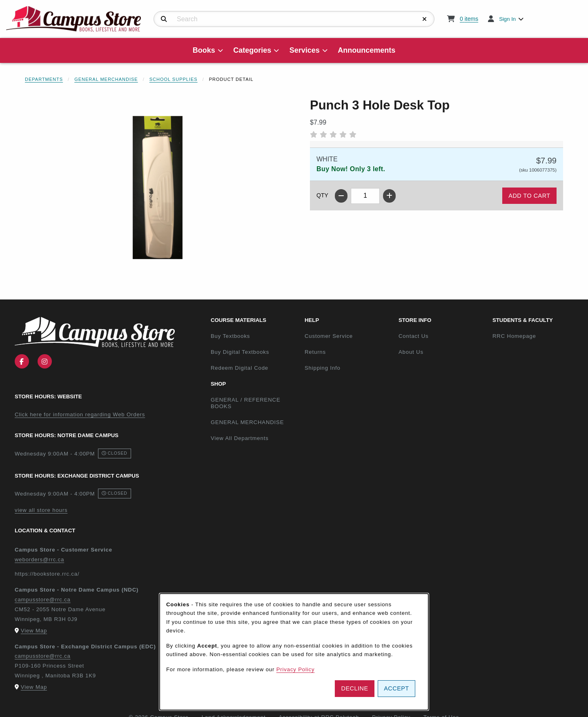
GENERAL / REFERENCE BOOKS (246, 403)
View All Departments (240, 438)
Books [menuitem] (204, 50)
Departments (44, 79)
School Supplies (174, 79)
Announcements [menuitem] (366, 50)
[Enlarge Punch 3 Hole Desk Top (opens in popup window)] (158, 188)
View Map (34, 631)
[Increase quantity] (389, 196)
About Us (411, 352)
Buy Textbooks (230, 336)
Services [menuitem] (305, 50)
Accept (396, 688)
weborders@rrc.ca (39, 560)
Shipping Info (323, 368)
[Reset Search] (425, 19)
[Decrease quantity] (341, 196)
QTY (322, 195)
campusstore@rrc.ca (43, 600)
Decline (355, 688)
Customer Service (329, 336)
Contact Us (413, 336)
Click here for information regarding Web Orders (80, 414)
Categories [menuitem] (252, 50)
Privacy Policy (296, 669)
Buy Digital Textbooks (240, 352)
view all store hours (41, 510)
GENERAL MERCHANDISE (247, 422)
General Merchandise (106, 79)
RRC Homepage (536, 336)
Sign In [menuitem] (507, 19)
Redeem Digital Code (239, 368)
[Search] (164, 19)
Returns (315, 352)
